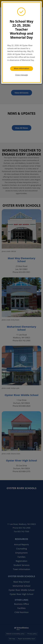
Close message (21, 75)
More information (22, 68)
